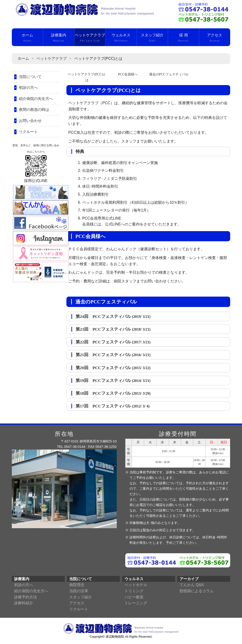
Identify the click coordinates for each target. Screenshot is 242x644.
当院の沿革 (79, 591)
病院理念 (77, 585)
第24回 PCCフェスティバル (113, 316)
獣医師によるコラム (197, 591)
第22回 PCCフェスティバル (113, 342)
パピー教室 (134, 597)
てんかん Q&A (192, 585)
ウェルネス (121, 38)
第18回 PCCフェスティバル (113, 393)
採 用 (184, 38)
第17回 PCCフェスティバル (113, 406)
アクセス (215, 38)
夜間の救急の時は (34, 110)
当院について (30, 77)
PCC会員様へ (128, 74)
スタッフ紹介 (152, 38)
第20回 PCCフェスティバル (113, 368)
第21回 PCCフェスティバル (113, 355)
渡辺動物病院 (115, 637)
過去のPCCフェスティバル (169, 74)
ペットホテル (136, 585)
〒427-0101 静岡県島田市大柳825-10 (89, 441)
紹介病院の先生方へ (36, 99)
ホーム (27, 38)
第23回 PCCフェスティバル (113, 329)
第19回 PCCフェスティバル (113, 380)
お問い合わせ (30, 121)
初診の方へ (28, 88)
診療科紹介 (24, 603)
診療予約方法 (26, 597)
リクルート (28, 132)
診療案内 (59, 38)
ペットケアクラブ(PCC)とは (87, 77)
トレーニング (136, 603)
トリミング (134, 591)
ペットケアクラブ (90, 38)
